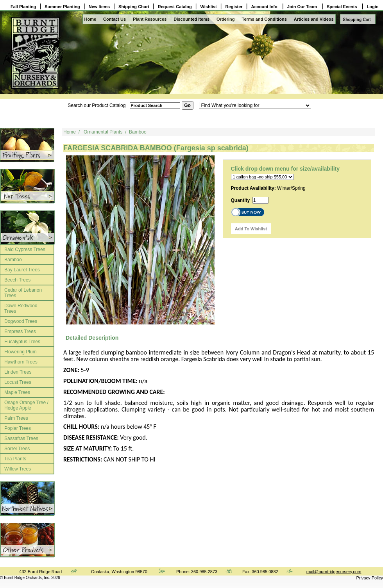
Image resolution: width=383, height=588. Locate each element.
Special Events (343, 7)
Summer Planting (62, 7)
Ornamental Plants (103, 132)
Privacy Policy (370, 578)
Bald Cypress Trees (25, 249)
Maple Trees (17, 392)
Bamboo (13, 260)
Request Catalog (175, 7)
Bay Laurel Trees (22, 270)
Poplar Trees (18, 428)
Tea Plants (15, 459)
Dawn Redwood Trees (21, 308)
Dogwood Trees (21, 321)
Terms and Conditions (264, 19)
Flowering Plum (21, 352)
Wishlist (209, 7)
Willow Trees (18, 469)
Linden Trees (18, 372)
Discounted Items (191, 19)
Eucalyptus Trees (22, 342)
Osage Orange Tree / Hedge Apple (26, 405)
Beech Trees (17, 280)
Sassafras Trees (21, 438)
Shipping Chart (134, 7)
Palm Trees (16, 418)
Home (90, 19)
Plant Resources (150, 19)
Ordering (226, 19)
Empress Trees (20, 331)
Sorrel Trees (17, 449)
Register (234, 7)
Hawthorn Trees (21, 362)
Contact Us (115, 19)
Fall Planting (23, 7)
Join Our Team (303, 7)
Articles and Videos (314, 19)
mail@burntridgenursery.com (334, 572)
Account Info (265, 7)
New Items (99, 7)
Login (373, 7)
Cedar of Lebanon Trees (23, 293)
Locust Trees (18, 382)
